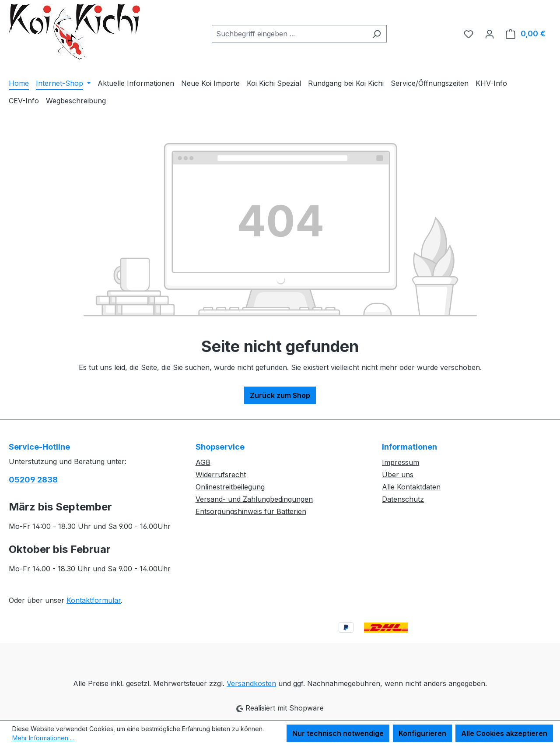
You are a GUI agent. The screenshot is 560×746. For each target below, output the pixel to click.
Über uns (398, 475)
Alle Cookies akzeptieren (504, 733)
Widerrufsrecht (221, 475)
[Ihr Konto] (490, 34)
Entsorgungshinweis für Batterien (251, 511)
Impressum (401, 462)
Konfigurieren (422, 733)
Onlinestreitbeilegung (230, 487)
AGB (203, 462)
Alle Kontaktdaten (411, 487)
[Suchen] (376, 34)
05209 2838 (33, 480)
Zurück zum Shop (280, 395)
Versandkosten (251, 683)
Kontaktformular (94, 600)
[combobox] (289, 34)
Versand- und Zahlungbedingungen (254, 499)
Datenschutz (403, 499)
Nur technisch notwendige (338, 733)
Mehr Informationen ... (43, 738)
